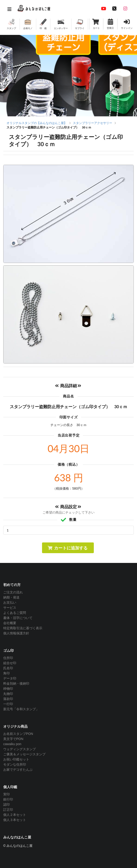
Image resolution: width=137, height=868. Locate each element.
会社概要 (10, 623)
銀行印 (8, 799)
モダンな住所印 (15, 764)
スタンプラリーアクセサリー (93, 123)
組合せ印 (10, 663)
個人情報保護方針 (16, 633)
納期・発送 (11, 597)
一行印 (8, 704)
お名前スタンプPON (18, 734)
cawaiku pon (12, 744)
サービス (10, 608)
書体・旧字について (18, 618)
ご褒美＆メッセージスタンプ (24, 754)
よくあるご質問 (15, 613)
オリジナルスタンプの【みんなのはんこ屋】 (37, 123)
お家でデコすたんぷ (18, 770)
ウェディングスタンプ (20, 749)
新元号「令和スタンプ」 (21, 709)
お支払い (10, 602)
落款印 (8, 699)
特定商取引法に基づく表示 (23, 628)
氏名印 (8, 668)
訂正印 (8, 810)
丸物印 (8, 694)
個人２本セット (15, 815)
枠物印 (8, 689)
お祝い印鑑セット (16, 759)
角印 (7, 673)
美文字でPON (13, 739)
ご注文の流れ (13, 592)
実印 (7, 794)
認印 (7, 804)
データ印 (10, 678)
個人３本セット (15, 820)
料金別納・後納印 (16, 683)
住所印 (8, 658)
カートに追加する (67, 548)
